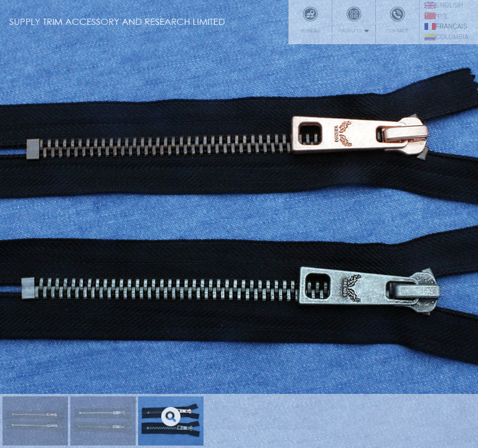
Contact (397, 20)
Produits (354, 20)
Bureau (310, 20)
